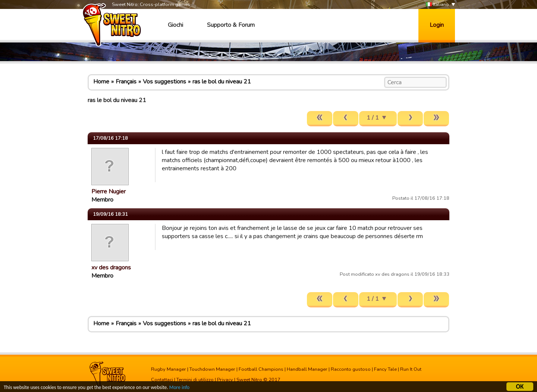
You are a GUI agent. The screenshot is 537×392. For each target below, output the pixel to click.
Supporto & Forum (231, 25)
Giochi (175, 25)
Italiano (437, 5)
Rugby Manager (169, 369)
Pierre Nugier (109, 192)
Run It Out (411, 369)
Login (437, 25)
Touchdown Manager (212, 369)
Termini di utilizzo (195, 380)
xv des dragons (111, 268)
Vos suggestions (164, 82)
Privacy (225, 380)
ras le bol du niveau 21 (222, 82)
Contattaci (162, 380)
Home (101, 82)
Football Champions (261, 369)
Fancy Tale (385, 369)
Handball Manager (307, 369)
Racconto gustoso (351, 369)
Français (126, 82)
